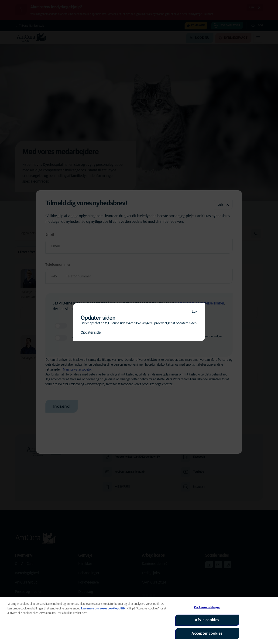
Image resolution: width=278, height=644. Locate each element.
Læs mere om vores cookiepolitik (103, 609)
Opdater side (91, 333)
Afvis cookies (207, 620)
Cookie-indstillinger (207, 607)
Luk (195, 311)
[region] (139, 621)
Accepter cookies (207, 633)
